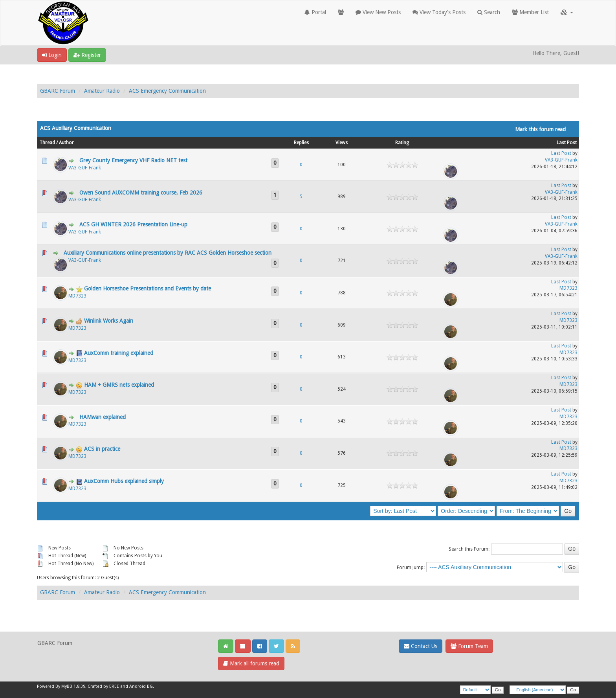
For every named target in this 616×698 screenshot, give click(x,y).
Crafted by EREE (103, 686)
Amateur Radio (102, 91)
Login (52, 55)
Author (66, 143)
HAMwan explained (103, 417)
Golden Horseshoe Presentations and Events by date (148, 288)
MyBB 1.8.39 (73, 686)
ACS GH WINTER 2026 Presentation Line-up (133, 224)
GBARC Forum (58, 91)
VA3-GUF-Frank (85, 168)
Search (489, 12)
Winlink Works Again (109, 321)
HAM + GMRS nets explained (119, 385)
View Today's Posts (439, 12)
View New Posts (378, 12)
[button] (567, 12)
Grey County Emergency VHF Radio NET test (133, 160)
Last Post (567, 143)
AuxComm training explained (119, 353)
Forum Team (469, 646)
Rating (402, 143)
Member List (530, 12)
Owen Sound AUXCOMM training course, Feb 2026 (141, 193)
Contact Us (421, 646)
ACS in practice (102, 449)
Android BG (141, 686)
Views (342, 143)
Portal (315, 12)
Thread (47, 143)
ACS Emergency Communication (167, 91)
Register (87, 55)
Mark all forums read (251, 663)
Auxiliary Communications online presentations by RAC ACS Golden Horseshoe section (168, 253)
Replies (301, 143)
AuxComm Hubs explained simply (124, 481)
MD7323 (77, 296)
